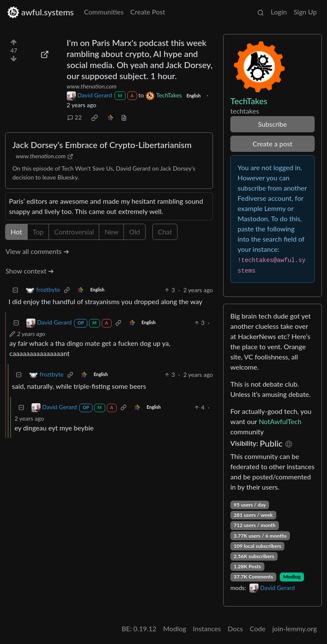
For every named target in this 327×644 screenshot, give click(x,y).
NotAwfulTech (280, 421)
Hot (16, 232)
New (111, 232)
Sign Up (305, 12)
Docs (235, 628)
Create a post (272, 144)
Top (38, 232)
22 (75, 117)
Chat (165, 232)
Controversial (74, 232)
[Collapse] (15, 290)
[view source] (124, 117)
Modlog (292, 577)
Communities (104, 12)
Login (279, 12)
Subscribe (272, 124)
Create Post (148, 12)
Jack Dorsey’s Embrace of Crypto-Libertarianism (102, 145)
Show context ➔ (30, 271)
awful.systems (40, 12)
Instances (207, 628)
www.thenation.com (92, 86)
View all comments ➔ (37, 251)
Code (258, 628)
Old (134, 232)
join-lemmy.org (295, 628)
